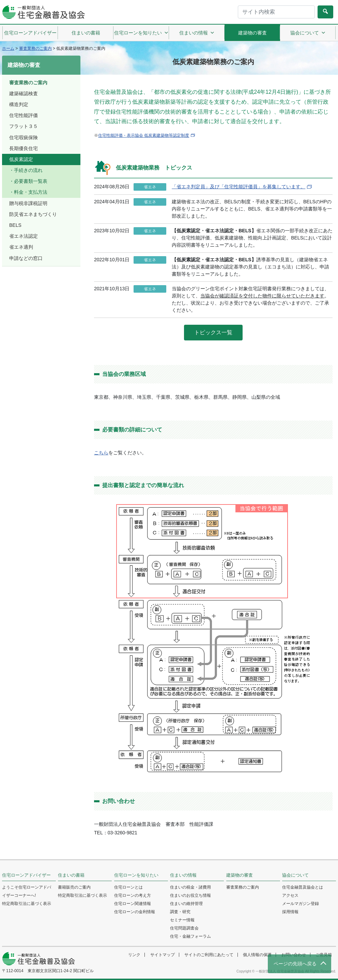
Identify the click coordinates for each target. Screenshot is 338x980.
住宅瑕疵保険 (24, 137)
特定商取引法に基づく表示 (27, 904)
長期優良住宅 (24, 148)
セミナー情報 (182, 920)
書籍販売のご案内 (74, 887)
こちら (101, 453)
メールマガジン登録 (301, 904)
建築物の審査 (252, 33)
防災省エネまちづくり (33, 214)
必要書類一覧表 (31, 181)
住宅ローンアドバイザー (30, 33)
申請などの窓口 (26, 258)
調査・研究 (180, 912)
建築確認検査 (24, 93)
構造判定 (19, 104)
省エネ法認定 (24, 236)
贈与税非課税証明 (28, 203)
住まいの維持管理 (186, 904)
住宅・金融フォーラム (190, 936)
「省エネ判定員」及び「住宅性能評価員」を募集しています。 (239, 187)
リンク (134, 955)
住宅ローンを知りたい (141, 33)
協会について (308, 33)
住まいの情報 (197, 33)
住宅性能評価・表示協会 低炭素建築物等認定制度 (144, 135)
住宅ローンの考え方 (133, 895)
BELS (15, 225)
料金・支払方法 (31, 192)
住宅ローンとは (128, 887)
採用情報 (290, 912)
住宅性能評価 (24, 115)
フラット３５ (24, 126)
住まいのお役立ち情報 (190, 895)
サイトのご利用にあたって (209, 955)
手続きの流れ (28, 170)
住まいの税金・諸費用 (190, 887)
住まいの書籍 (86, 33)
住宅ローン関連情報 (133, 904)
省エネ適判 (21, 247)
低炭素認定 (21, 159)
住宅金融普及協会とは (303, 887)
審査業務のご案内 (28, 83)
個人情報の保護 (257, 955)
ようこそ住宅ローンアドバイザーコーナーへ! (27, 891)
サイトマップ (163, 955)
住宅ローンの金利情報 (135, 912)
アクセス (290, 895)
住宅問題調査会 (184, 928)
